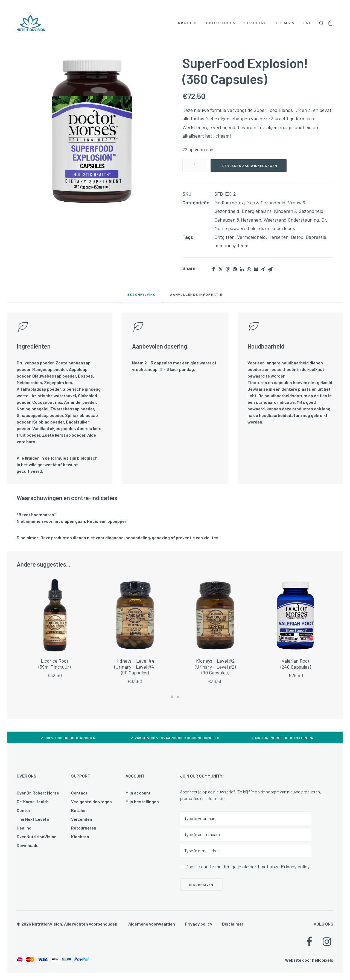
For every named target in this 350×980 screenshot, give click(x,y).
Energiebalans (257, 214)
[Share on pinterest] (235, 272)
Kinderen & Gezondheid (299, 214)
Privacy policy (199, 924)
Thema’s (285, 23)
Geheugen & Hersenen (238, 222)
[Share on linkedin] (242, 272)
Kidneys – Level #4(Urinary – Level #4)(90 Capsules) (135, 691)
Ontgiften (224, 240)
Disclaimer (233, 924)
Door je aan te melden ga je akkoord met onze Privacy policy (247, 866)
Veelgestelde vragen (91, 801)
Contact (79, 793)
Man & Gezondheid (266, 205)
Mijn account (138, 793)
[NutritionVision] (31, 23)
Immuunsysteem (231, 248)
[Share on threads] (227, 272)
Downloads (28, 845)
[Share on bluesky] (256, 272)
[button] (323, 23)
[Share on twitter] (220, 272)
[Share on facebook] (213, 272)
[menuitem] (187, 23)
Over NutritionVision (37, 837)
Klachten (80, 837)
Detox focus (221, 23)
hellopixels (323, 960)
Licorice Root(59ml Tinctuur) (55, 684)
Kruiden (187, 23)
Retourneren (84, 828)
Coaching (256, 23)
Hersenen (278, 240)
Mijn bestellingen (142, 801)
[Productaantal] (195, 168)
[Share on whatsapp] (249, 272)
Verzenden (82, 819)
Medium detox (229, 205)
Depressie (316, 240)
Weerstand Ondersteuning (291, 222)
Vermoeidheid (251, 240)
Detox (297, 240)
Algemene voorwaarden (152, 924)
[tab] (196, 299)
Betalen (79, 810)
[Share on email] (270, 272)
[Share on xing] (263, 272)
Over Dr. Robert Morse (38, 793)
